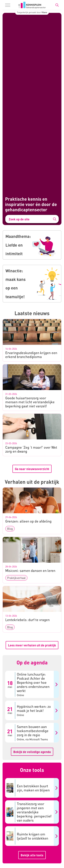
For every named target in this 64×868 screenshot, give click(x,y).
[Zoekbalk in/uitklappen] (57, 5)
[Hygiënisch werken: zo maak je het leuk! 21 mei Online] (32, 710)
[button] (55, 219)
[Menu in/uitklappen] (8, 5)
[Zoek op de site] (32, 219)
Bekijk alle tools (32, 855)
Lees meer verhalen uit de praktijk (32, 645)
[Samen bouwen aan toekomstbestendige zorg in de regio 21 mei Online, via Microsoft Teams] (32, 733)
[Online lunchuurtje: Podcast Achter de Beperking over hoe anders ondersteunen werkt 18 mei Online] (32, 684)
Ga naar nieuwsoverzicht (32, 469)
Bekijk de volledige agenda (32, 752)
